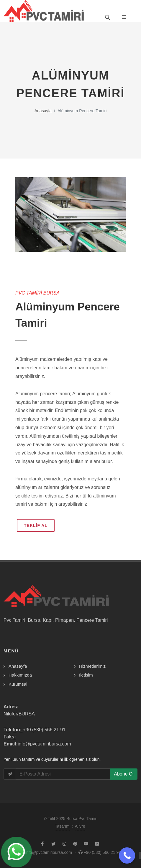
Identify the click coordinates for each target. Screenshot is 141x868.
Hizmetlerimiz (92, 666)
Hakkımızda (20, 675)
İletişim (86, 675)
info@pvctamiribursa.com (44, 744)
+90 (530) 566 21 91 (44, 730)
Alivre (80, 826)
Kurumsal (18, 684)
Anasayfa (43, 111)
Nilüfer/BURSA (19, 714)
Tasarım (62, 826)
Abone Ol (124, 774)
